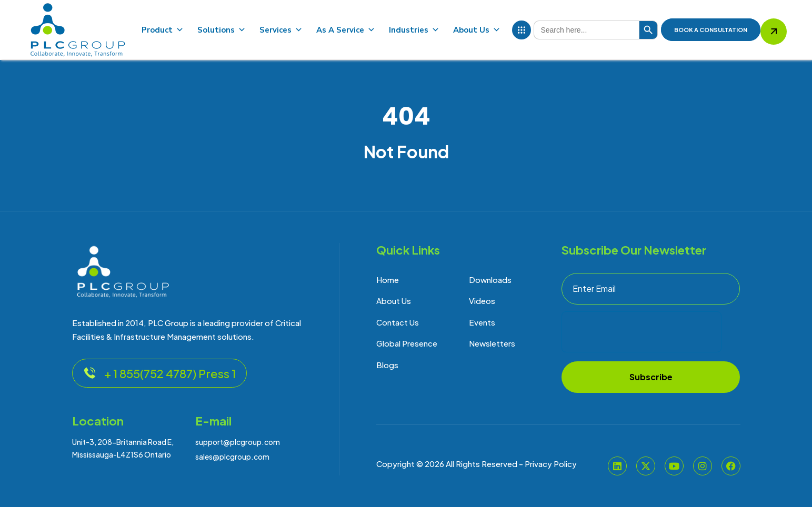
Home (388, 280)
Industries (414, 30)
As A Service (346, 30)
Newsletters (492, 343)
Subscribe (651, 377)
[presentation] (641, 332)
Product (163, 30)
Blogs (387, 365)
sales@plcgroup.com (232, 457)
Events (482, 322)
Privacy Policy (551, 464)
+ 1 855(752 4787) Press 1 (159, 373)
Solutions (222, 30)
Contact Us (398, 322)
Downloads (490, 280)
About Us (477, 30)
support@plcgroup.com (238, 442)
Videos (482, 301)
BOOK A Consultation (711, 30)
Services (281, 30)
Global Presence (407, 343)
